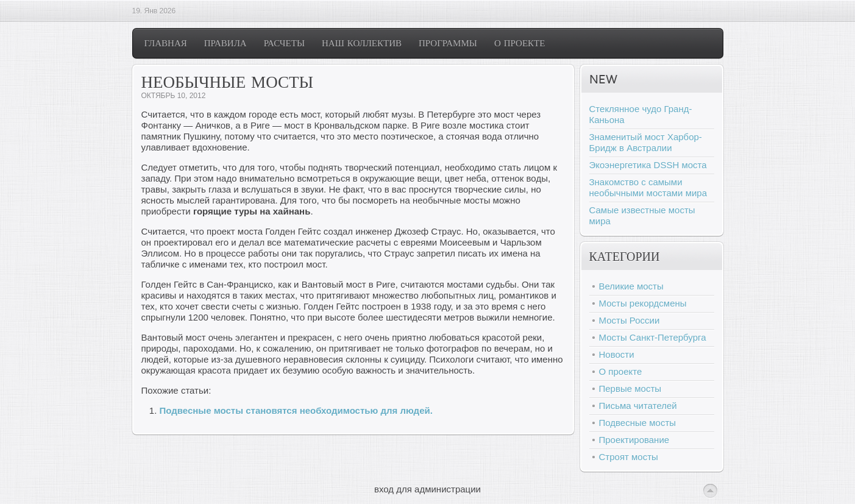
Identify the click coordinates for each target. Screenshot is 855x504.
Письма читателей (638, 406)
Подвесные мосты (638, 423)
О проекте (621, 371)
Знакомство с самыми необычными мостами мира (648, 187)
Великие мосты (631, 286)
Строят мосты (629, 457)
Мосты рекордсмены (643, 303)
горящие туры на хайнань (252, 211)
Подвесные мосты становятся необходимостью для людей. (296, 410)
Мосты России (630, 320)
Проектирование (634, 440)
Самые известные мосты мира (642, 215)
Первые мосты (630, 389)
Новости (617, 354)
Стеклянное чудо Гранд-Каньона (641, 114)
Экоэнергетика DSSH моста (648, 165)
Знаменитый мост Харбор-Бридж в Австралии (646, 142)
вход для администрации (428, 489)
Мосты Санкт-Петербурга (653, 337)
